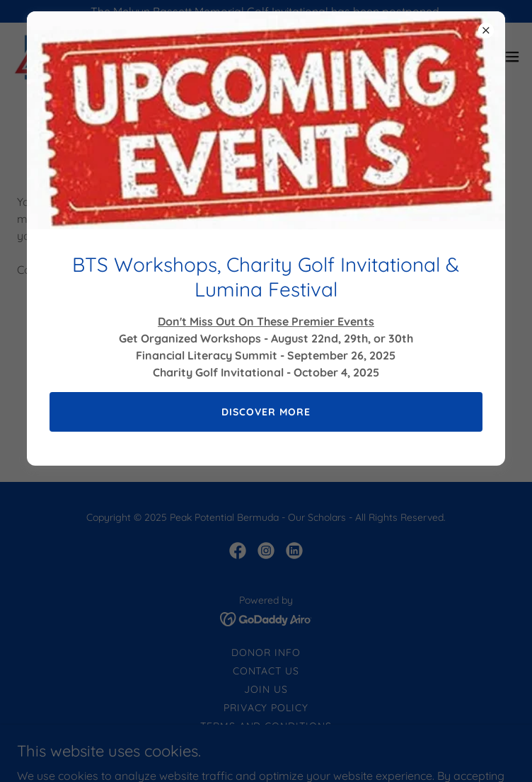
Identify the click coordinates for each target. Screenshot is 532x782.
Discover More (266, 412)
